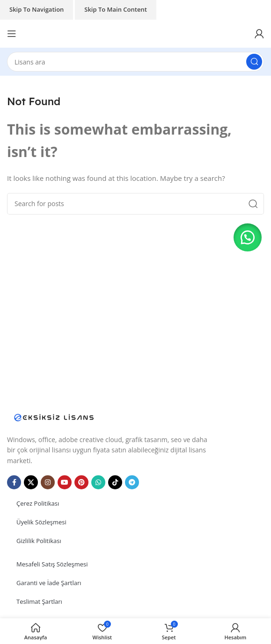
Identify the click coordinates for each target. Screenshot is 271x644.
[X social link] (31, 482)
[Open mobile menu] (12, 34)
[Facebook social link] (14, 482)
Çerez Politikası (38, 503)
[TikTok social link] (115, 482)
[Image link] (54, 416)
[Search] (135, 62)
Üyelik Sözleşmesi (41, 522)
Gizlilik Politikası (39, 541)
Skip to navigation (37, 9)
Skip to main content (116, 9)
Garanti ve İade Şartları (49, 583)
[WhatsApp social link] (98, 482)
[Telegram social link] (132, 482)
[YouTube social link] (65, 482)
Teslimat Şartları (39, 601)
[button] (248, 237)
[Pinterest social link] (81, 482)
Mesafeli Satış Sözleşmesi (52, 564)
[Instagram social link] (48, 482)
